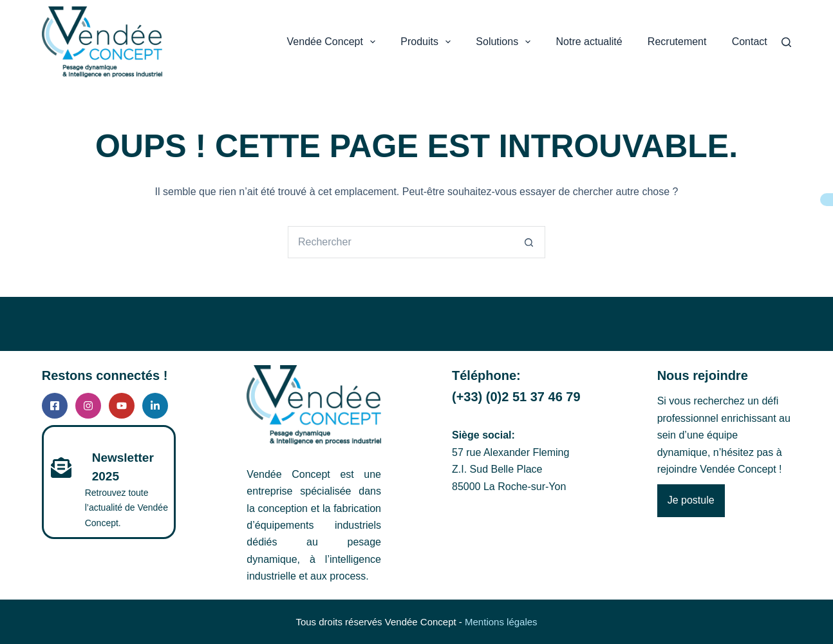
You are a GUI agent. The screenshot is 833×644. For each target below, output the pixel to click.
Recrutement (677, 42)
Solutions (504, 42)
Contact (750, 42)
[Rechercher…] (400, 242)
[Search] (786, 42)
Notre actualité (589, 42)
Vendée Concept (332, 42)
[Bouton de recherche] (529, 242)
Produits (426, 42)
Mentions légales (501, 622)
